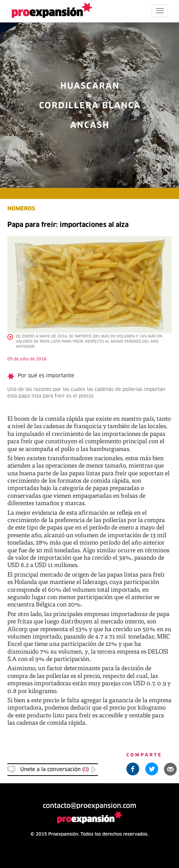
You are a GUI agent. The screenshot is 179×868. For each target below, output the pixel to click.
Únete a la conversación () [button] (55, 770)
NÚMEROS (21, 209)
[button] (171, 769)
